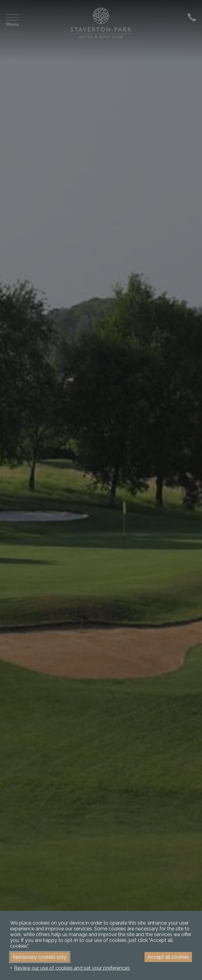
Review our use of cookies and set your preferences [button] (72, 968)
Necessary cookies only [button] (40, 957)
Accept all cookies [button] (168, 957)
